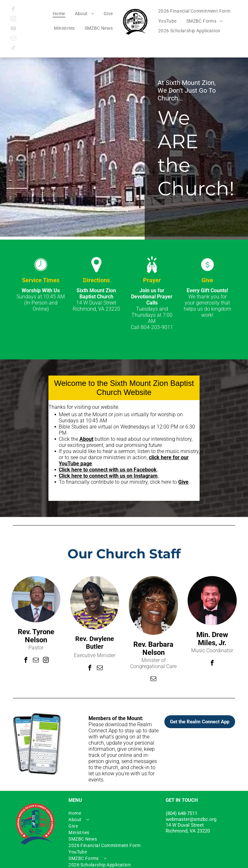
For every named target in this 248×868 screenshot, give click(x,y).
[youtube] (13, 29)
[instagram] (13, 20)
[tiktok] (13, 49)
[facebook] (13, 10)
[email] (13, 39)
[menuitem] (59, 14)
